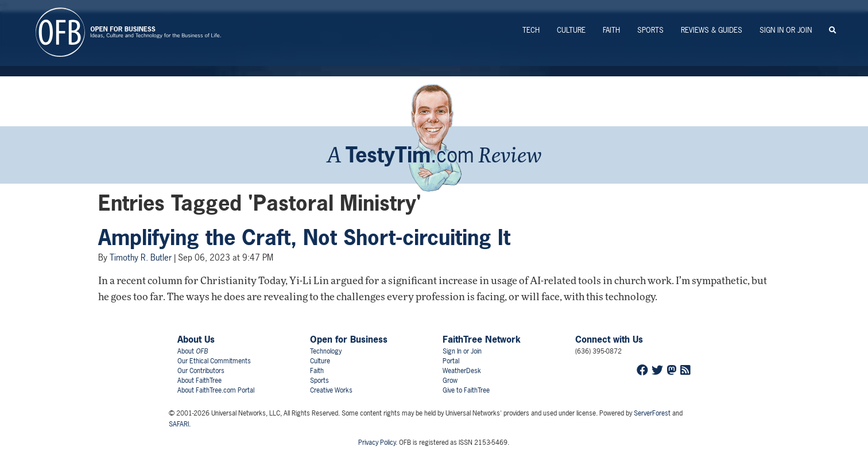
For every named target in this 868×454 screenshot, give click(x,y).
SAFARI (179, 424)
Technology (326, 351)
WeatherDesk (462, 371)
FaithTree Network (482, 339)
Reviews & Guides (712, 30)
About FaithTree (199, 381)
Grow (450, 381)
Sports (650, 30)
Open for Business (349, 339)
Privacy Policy (377, 443)
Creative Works (331, 390)
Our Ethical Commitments (214, 361)
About (193, 351)
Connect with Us (609, 339)
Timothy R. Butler (141, 257)
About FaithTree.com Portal (216, 390)
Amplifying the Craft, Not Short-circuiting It (304, 238)
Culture (571, 30)
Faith (611, 30)
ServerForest (652, 413)
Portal (451, 361)
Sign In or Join (786, 30)
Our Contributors (201, 371)
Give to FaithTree (466, 390)
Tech (531, 30)
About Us (196, 339)
